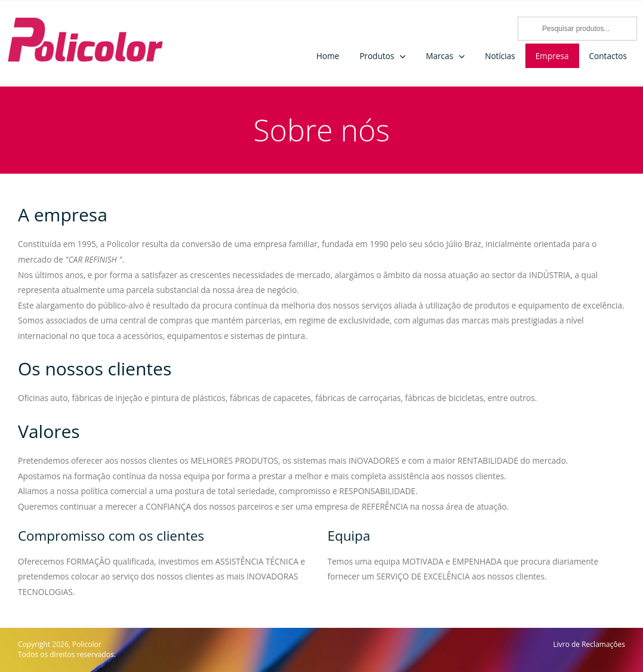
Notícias (500, 56)
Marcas (439, 56)
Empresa (552, 56)
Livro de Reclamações (589, 645)
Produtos (377, 56)
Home (328, 56)
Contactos (608, 56)
